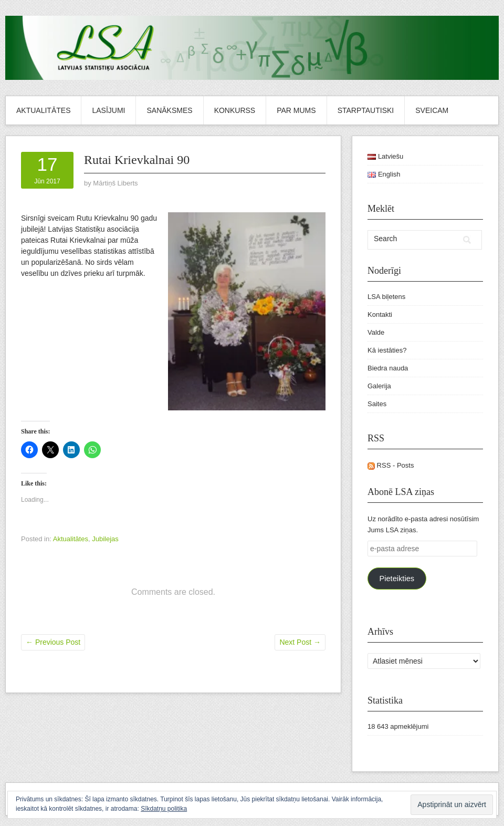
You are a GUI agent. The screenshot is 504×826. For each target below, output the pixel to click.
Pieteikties (397, 579)
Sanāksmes (169, 110)
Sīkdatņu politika (164, 809)
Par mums (296, 110)
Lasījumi (108, 110)
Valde (376, 332)
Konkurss (235, 110)
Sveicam (432, 110)
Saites (377, 404)
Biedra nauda (388, 368)
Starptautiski (366, 110)
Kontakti (380, 314)
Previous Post (53, 642)
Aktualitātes (43, 110)
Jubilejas (105, 539)
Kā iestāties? (387, 350)
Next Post (300, 642)
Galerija (379, 386)
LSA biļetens (386, 297)
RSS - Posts (391, 465)
